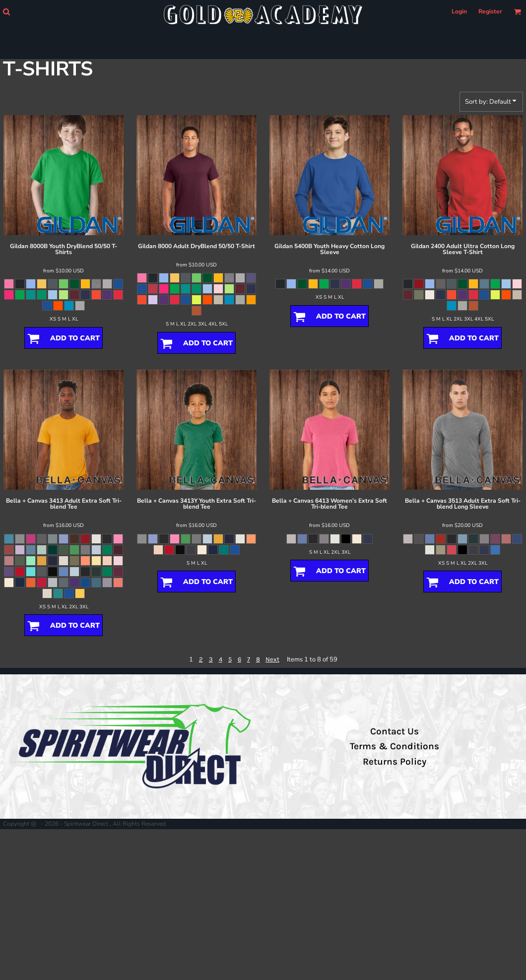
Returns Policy (394, 762)
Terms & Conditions (394, 746)
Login (459, 11)
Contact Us (394, 731)
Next (272, 659)
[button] (6, 12)
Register (490, 11)
